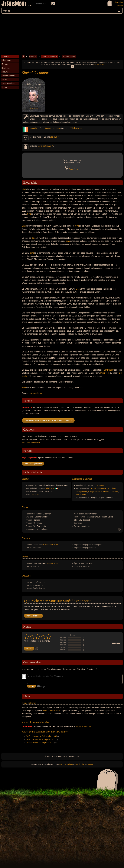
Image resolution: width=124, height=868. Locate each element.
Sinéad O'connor (69, 56)
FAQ (61, 764)
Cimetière (33, 56)
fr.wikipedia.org (36, 393)
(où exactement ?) (46, 146)
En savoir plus (99, 64)
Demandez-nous (33, 616)
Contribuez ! (74, 169)
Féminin (35, 495)
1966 (57, 128)
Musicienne (81, 495)
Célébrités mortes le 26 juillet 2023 (41, 739)
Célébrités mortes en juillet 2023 (40, 743)
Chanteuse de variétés (107, 488)
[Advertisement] (62, 34)
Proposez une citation (31, 443)
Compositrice (82, 492)
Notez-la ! (34, 108)
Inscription (119, 2)
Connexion (119, 5)
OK (72, 66)
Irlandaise (34, 128)
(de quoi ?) (55, 137)
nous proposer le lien (52, 711)
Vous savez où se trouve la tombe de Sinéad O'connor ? (48, 420)
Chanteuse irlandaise (49, 56)
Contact (89, 764)
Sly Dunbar (109, 370)
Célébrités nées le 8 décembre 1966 (41, 736)
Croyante (114, 492)
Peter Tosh (105, 373)
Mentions (69, 764)
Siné (24, 189)
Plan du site (79, 764)
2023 (79, 128)
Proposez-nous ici (83, 726)
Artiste (93, 488)
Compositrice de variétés (99, 492)
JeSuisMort (14, 4)
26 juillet (73, 128)
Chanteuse (99, 485)
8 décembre (50, 128)
